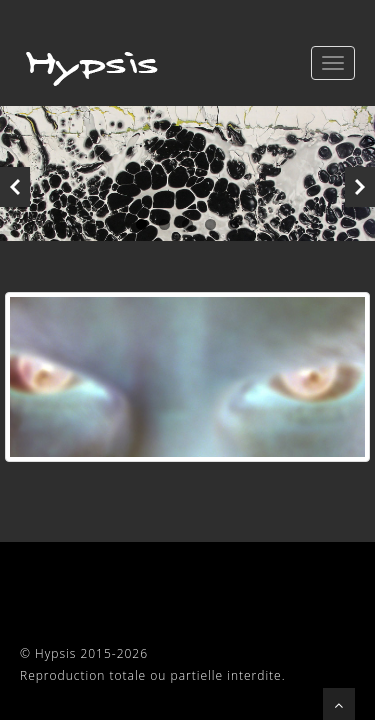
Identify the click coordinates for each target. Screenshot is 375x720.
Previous (15, 187)
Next (360, 187)
